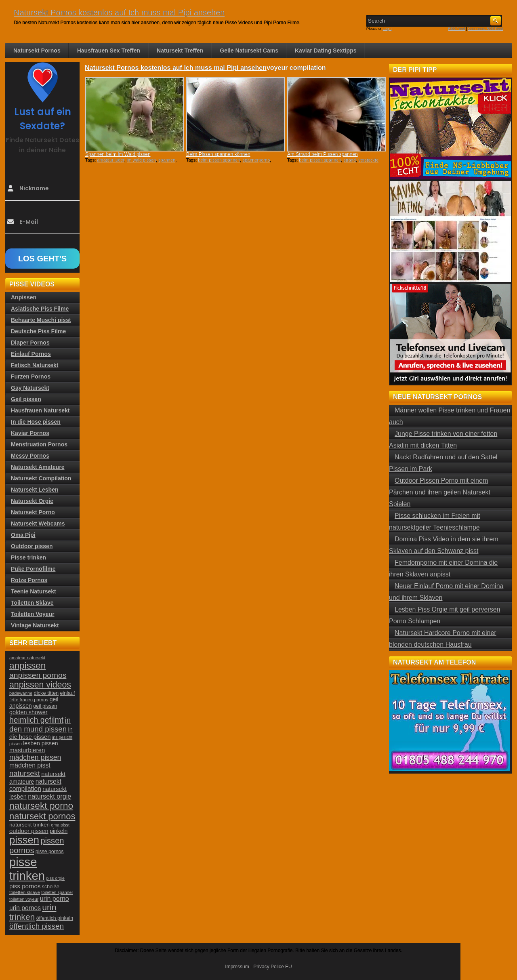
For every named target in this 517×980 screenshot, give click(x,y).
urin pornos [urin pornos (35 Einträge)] (25, 908)
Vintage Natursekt (35, 625)
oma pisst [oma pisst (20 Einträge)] (60, 825)
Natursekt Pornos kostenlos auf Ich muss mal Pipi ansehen (119, 13)
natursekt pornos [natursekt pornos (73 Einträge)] (42, 816)
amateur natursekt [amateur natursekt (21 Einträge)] (27, 658)
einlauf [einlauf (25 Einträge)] (68, 693)
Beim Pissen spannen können (218, 154)
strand (350, 160)
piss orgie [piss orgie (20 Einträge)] (55, 878)
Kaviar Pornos (30, 433)
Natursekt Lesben (35, 490)
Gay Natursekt (30, 388)
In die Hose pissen (36, 422)
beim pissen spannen (219, 160)
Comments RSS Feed (485, 29)
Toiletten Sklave (32, 603)
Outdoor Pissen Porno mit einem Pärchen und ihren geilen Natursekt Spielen (440, 492)
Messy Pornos (30, 456)
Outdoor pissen (32, 546)
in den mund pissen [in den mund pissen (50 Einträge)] (40, 724)
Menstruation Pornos (39, 444)
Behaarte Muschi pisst (41, 320)
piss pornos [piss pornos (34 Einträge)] (25, 886)
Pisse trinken (28, 557)
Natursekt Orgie (32, 501)
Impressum (237, 967)
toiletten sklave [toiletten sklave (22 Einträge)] (25, 892)
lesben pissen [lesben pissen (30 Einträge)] (40, 743)
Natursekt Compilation (41, 478)
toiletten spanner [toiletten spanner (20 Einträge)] (57, 892)
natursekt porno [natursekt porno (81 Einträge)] (41, 805)
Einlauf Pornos (31, 354)
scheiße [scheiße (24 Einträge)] (51, 887)
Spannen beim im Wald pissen (118, 154)
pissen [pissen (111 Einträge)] (24, 840)
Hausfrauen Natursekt (40, 410)
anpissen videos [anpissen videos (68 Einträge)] (40, 685)
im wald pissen (141, 160)
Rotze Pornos (29, 580)
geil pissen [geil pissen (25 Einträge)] (45, 706)
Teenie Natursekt (34, 591)
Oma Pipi (23, 535)
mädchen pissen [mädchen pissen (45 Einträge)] (35, 757)
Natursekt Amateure (38, 467)
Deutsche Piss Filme (38, 331)
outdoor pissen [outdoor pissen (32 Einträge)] (29, 831)
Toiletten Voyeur (33, 614)
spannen (167, 160)
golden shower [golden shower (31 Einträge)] (28, 712)
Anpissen (24, 297)
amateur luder (110, 160)
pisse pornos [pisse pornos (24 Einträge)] (50, 852)
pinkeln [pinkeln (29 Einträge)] (59, 831)
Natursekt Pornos (37, 50)
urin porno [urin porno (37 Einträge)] (55, 899)
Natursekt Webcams (38, 524)
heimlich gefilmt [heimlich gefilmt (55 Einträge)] (36, 720)
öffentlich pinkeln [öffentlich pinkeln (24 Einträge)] (55, 918)
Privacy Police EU (272, 967)
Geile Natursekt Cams (249, 50)
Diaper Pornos (30, 343)
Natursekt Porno (33, 512)
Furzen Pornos (31, 376)
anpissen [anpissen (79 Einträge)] (27, 666)
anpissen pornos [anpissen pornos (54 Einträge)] (38, 675)
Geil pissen (26, 399)
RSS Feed (457, 29)
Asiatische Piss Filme (40, 309)
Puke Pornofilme (33, 569)
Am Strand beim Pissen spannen (323, 154)
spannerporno (256, 160)
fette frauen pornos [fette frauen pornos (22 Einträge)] (29, 700)
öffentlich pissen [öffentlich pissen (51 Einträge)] (37, 926)
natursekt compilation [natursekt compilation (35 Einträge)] (35, 785)
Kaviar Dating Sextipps (326, 50)
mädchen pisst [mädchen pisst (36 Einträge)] (30, 765)
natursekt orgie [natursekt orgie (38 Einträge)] (49, 796)
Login (387, 29)
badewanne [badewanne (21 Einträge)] (21, 693)
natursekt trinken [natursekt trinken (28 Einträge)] (29, 825)
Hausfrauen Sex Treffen (109, 50)
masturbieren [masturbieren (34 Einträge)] (27, 750)
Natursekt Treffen (180, 50)
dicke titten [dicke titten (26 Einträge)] (46, 693)
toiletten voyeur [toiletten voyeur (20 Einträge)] (24, 899)
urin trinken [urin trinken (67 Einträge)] (33, 912)
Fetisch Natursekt (35, 365)
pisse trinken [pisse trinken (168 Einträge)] (27, 869)
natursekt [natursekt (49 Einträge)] (25, 773)
